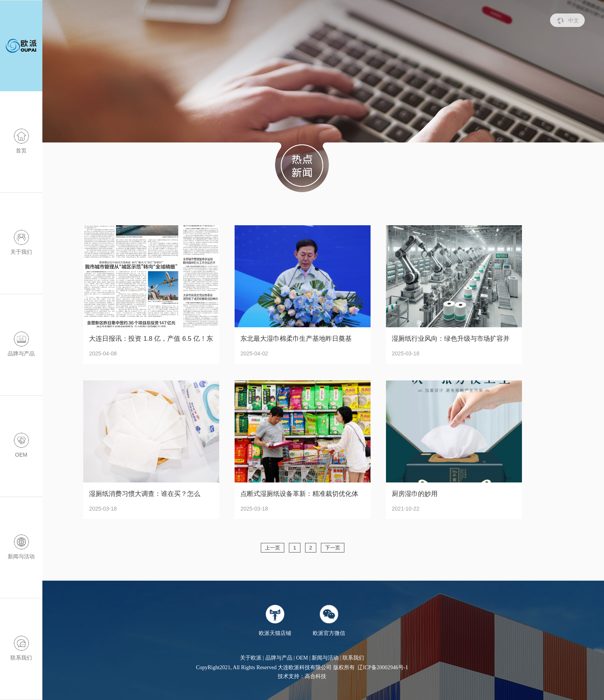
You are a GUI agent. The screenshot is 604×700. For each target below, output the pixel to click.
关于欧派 (251, 658)
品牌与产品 (279, 658)
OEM (302, 658)
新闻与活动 (325, 658)
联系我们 (353, 658)
